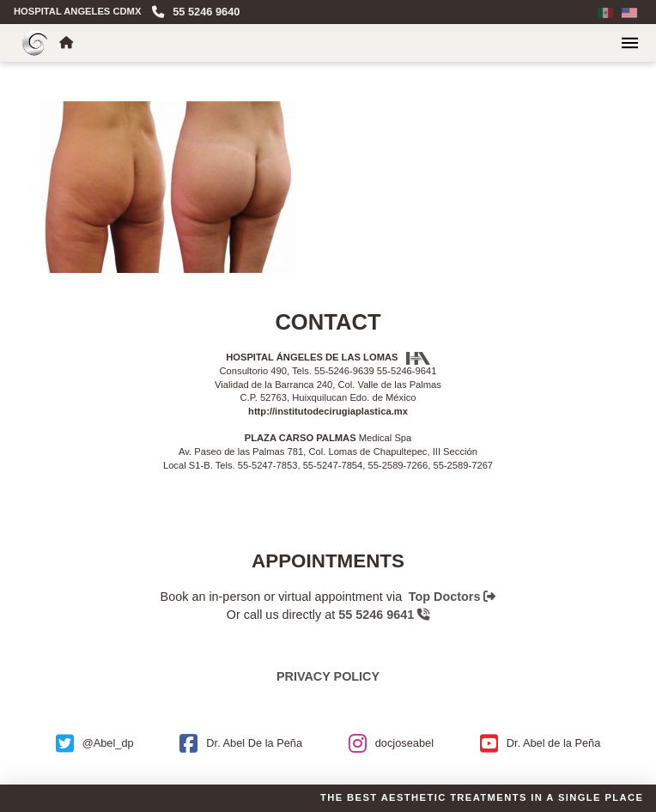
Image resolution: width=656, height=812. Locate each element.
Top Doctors (453, 597)
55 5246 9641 (384, 615)
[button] (630, 43)
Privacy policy (328, 676)
